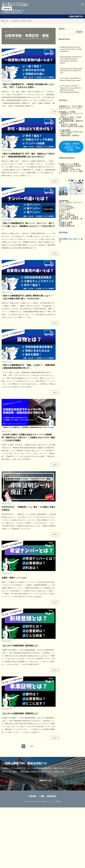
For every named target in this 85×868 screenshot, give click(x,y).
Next (32, 813)
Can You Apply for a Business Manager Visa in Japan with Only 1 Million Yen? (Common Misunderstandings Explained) (71, 89)
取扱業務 (33, 863)
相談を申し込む (46, 847)
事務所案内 (52, 863)
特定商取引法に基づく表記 (71, 240)
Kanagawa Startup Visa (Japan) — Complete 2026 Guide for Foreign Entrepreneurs (71, 49)
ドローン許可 (65, 213)
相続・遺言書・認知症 (69, 216)
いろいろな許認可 (67, 207)
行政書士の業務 (66, 222)
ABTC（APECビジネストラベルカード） (71, 203)
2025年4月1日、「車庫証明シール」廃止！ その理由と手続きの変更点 (28, 565)
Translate (7, 8)
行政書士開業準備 (67, 226)
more (55, 119)
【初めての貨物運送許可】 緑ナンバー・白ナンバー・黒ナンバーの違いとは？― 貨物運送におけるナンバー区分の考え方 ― (28, 251)
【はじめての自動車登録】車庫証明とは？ (27, 778)
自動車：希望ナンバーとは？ (22, 635)
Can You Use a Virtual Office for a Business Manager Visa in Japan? (70, 79)
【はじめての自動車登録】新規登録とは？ (27, 705)
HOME (6, 21)
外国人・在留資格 (67, 215)
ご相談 (42, 863)
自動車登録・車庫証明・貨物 (21, 21)
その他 (62, 211)
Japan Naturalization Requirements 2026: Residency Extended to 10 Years (71, 71)
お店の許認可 (65, 209)
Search (79, 32)
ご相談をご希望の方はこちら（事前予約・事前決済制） (71, 147)
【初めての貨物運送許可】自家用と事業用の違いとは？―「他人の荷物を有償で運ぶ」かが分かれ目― (29, 331)
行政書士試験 (65, 224)
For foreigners (65, 206)
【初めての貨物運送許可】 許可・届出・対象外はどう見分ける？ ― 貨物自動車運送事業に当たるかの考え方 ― (28, 169)
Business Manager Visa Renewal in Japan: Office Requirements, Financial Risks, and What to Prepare (71, 60)
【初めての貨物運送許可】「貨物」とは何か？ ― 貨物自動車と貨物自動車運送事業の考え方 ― (29, 408)
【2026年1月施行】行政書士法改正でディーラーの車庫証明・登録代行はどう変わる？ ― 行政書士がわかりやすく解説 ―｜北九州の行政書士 (28, 487)
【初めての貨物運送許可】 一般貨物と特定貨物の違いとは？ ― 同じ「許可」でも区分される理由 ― (28, 90)
